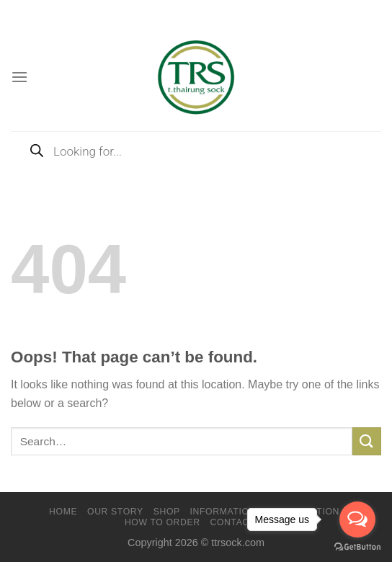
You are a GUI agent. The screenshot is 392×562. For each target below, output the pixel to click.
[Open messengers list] (357, 519)
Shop (167, 512)
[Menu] (19, 77)
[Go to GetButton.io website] (357, 547)
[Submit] (367, 441)
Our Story (115, 512)
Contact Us (240, 522)
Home (63, 512)
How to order (162, 522)
